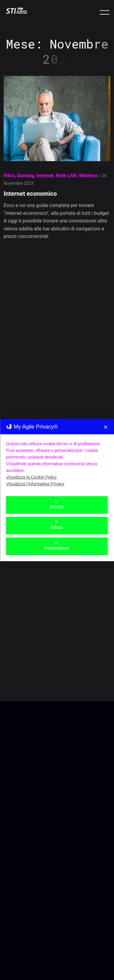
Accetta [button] (57, 475)
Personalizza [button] (57, 516)
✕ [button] (106, 398)
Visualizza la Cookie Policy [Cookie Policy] (31, 448)
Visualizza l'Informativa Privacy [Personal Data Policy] (35, 454)
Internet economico (30, 194)
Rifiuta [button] (57, 495)
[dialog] (57, 461)
